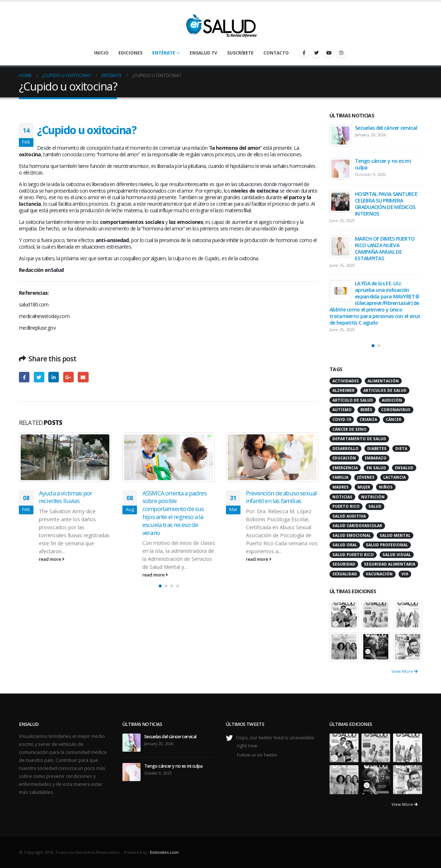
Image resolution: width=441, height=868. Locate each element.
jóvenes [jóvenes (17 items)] (366, 477)
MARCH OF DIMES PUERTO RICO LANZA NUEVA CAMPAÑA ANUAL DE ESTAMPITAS (385, 248)
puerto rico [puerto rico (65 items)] (346, 506)
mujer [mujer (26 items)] (364, 487)
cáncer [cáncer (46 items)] (394, 419)
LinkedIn (54, 377)
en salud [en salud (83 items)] (376, 468)
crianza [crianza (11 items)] (368, 419)
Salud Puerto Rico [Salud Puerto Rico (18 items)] (353, 555)
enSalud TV (203, 53)
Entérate (164, 53)
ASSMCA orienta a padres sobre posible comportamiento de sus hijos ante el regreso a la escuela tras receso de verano (175, 513)
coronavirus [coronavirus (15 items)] (396, 410)
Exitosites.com (164, 852)
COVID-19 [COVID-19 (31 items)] (342, 419)
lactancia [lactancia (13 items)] (395, 477)
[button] (160, 586)
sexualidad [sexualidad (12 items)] (345, 574)
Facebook (24, 377)
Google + (68, 377)
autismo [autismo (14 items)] (342, 410)
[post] (340, 136)
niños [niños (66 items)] (386, 487)
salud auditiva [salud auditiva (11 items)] (349, 516)
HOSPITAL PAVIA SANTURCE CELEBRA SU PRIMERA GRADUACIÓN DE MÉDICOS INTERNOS (386, 204)
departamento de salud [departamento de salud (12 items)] (359, 439)
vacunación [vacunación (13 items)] (379, 574)
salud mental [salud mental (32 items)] (395, 535)
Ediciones (130, 53)
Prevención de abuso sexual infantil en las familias (281, 497)
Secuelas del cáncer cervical (386, 128)
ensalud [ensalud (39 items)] (404, 468)
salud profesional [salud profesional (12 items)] (387, 545)
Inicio (101, 53)
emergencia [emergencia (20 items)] (345, 468)
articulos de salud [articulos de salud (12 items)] (385, 390)
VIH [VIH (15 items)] (405, 574)
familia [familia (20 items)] (340, 477)
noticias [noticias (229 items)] (342, 497)
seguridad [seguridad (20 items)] (344, 564)
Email (83, 377)
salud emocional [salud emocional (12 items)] (352, 535)
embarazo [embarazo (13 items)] (376, 458)
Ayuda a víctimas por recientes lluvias (65, 497)
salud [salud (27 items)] (375, 506)
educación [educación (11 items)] (344, 458)
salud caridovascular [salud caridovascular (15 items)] (357, 526)
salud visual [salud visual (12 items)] (397, 555)
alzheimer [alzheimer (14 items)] (343, 390)
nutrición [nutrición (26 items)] (373, 497)
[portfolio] (344, 614)
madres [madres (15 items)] (341, 487)
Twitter (39, 377)
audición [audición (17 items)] (392, 400)
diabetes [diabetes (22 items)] (377, 449)
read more (52, 559)
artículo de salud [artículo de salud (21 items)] (353, 400)
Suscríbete (240, 53)
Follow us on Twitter (257, 755)
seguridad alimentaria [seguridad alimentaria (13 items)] (390, 564)
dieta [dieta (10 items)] (401, 449)
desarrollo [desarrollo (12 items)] (345, 449)
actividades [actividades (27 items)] (346, 381)
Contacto (276, 53)
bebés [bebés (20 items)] (366, 410)
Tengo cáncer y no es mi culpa (383, 164)
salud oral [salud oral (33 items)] (345, 545)
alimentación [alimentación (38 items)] (383, 381)
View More (405, 671)
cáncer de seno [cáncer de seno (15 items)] (349, 429)
